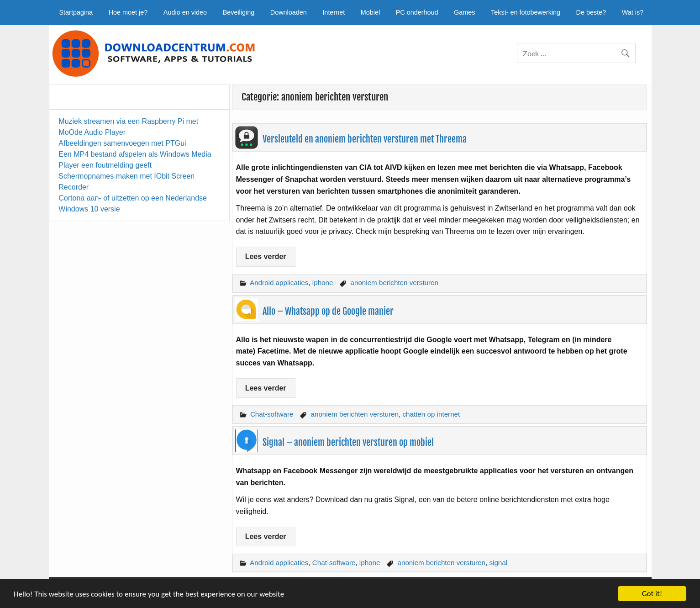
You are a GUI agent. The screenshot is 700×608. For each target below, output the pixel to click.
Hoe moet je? (128, 12)
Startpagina (76, 12)
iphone (323, 283)
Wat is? (633, 12)
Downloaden (289, 12)
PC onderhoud (417, 12)
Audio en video (185, 12)
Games (464, 12)
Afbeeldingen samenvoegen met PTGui (122, 143)
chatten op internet (431, 414)
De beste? (591, 12)
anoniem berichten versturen (395, 283)
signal (498, 563)
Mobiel (370, 12)
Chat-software (272, 414)
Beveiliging (239, 12)
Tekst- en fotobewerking (526, 12)
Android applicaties (279, 283)
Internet (334, 12)
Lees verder (266, 256)
